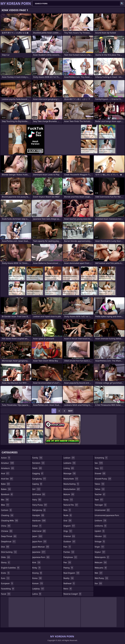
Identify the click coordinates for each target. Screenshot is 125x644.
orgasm (69, 526)
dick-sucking (9, 552)
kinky (37, 568)
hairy (37, 500)
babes (6, 489)
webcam (101, 562)
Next (70, 411)
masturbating (71, 484)
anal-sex (7, 479)
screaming (101, 458)
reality (69, 578)
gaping (37, 484)
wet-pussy (102, 578)
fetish (37, 468)
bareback (7, 494)
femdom (38, 463)
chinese (7, 531)
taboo (100, 484)
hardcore (39, 521)
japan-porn (39, 542)
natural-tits (71, 505)
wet (99, 573)
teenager (101, 505)
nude (68, 515)
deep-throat (9, 536)
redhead (69, 583)
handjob (38, 515)
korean (38, 583)
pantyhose (70, 557)
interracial (39, 531)
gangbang (39, 479)
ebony (6, 562)
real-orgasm (72, 573)
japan (37, 536)
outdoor (70, 542)
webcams (101, 568)
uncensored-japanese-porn (107, 516)
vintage (100, 542)
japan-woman (41, 547)
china (6, 526)
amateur (8, 463)
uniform (101, 521)
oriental (69, 536)
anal (5, 473)
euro (5, 578)
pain (67, 547)
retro (68, 589)
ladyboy (38, 589)
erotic (5, 573)
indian (37, 526)
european (7, 583)
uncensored (102, 510)
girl (36, 489)
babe (6, 484)
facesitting (8, 589)
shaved (100, 473)
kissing (37, 573)
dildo (6, 557)
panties (69, 552)
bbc (5, 500)
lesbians (70, 463)
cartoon (7, 510)
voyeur (100, 552)
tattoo (100, 489)
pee (67, 562)
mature (69, 494)
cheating (7, 515)
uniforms (101, 526)
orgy (68, 531)
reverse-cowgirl (73, 594)
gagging (38, 473)
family (37, 458)
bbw (5, 505)
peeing (68, 568)
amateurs (8, 468)
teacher (100, 494)
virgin (100, 547)
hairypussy (39, 510)
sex (99, 463)
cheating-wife (10, 521)
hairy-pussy (40, 505)
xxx (98, 583)
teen (99, 500)
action (6, 458)
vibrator (101, 536)
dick (5, 547)
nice (67, 510)
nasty (68, 500)
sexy (99, 468)
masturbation (72, 489)
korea (37, 578)
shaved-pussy (103, 479)
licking (69, 468)
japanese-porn (41, 557)
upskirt (100, 531)
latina (37, 594)
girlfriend (39, 494)
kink (36, 562)
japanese (39, 552)
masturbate (71, 479)
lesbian (69, 458)
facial (6, 594)
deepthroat (8, 542)
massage (70, 473)
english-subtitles (10, 568)
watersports (102, 557)
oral (68, 521)
